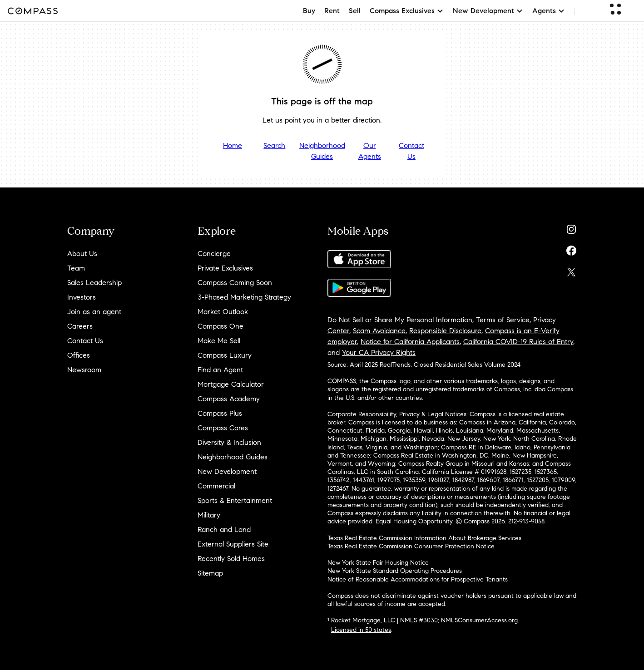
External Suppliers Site (233, 544)
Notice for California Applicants (410, 342)
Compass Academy (229, 399)
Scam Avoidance (379, 331)
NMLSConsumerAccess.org (479, 620)
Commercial (216, 486)
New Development (227, 471)
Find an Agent (220, 370)
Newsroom (84, 370)
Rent (332, 11)
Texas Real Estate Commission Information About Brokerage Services (424, 538)
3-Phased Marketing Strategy (244, 297)
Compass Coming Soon (235, 283)
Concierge (214, 254)
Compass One (220, 326)
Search (274, 145)
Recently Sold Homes (231, 559)
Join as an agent (94, 312)
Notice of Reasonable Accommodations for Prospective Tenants (418, 579)
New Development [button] (488, 11)
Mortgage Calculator (231, 384)
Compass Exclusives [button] (407, 11)
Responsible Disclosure (445, 331)
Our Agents (370, 151)
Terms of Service (503, 320)
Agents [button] (549, 11)
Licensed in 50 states (361, 630)
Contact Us (411, 151)
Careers (80, 326)
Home (233, 145)
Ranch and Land (224, 530)
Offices (79, 355)
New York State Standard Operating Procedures (395, 571)
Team (76, 268)
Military (209, 515)
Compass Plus (220, 413)
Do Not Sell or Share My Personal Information (400, 320)
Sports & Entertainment (235, 500)
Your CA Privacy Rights (379, 352)
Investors (82, 297)
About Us (82, 254)
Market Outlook (223, 312)
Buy (309, 11)
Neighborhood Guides (322, 151)
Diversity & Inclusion (229, 442)
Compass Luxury (225, 355)
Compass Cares (223, 428)
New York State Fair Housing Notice (378, 563)
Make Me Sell (219, 341)
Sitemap (210, 573)
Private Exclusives (225, 268)
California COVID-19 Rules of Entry (518, 342)
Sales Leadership (94, 283)
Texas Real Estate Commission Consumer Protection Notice (411, 546)
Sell (355, 11)
